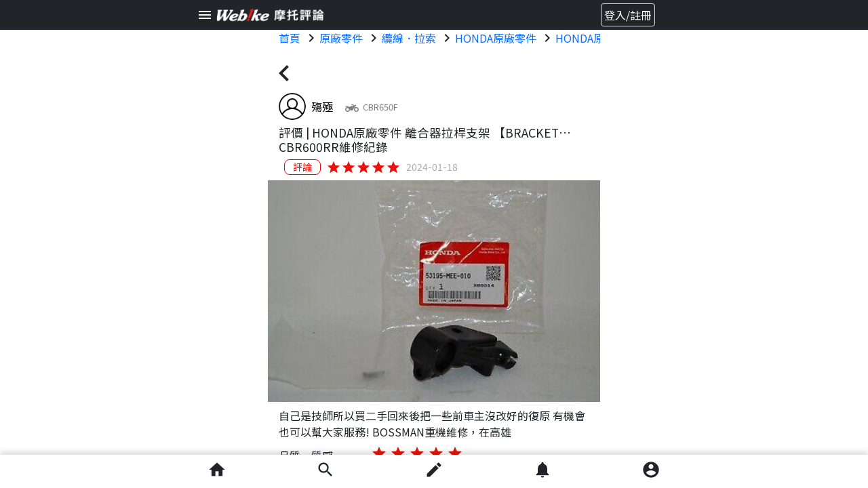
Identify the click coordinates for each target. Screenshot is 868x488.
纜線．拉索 (409, 38)
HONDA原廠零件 (496, 38)
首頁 (290, 38)
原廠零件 (341, 38)
